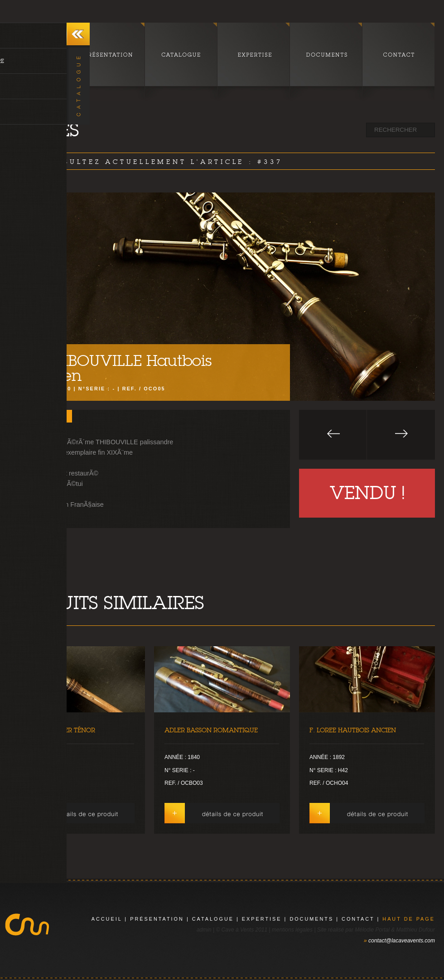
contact (358, 919)
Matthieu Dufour (416, 930)
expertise (262, 919)
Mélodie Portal (372, 930)
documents (311, 919)
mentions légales (292, 930)
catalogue (213, 919)
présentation (157, 919)
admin (204, 930)
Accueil (107, 919)
